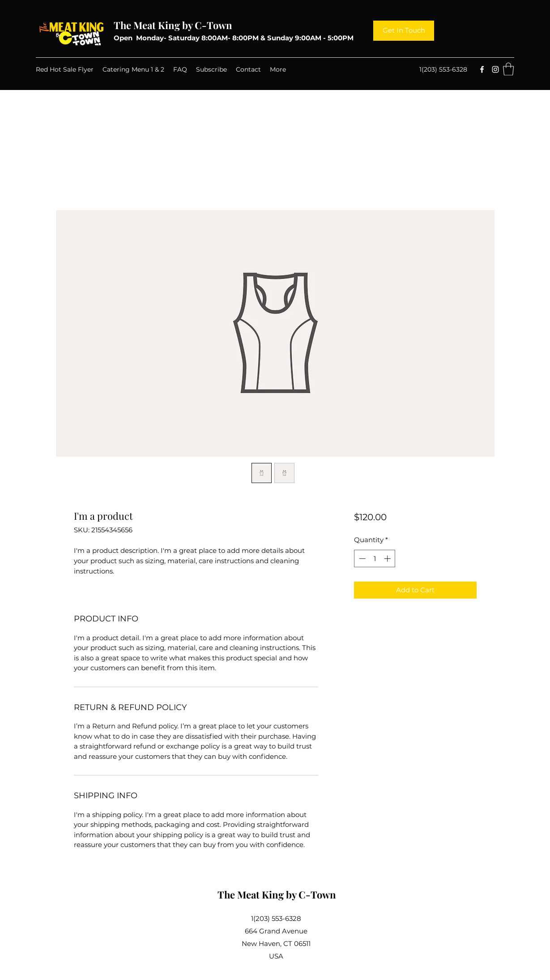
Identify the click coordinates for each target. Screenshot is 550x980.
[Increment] (388, 558)
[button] (508, 69)
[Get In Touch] (404, 31)
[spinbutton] (375, 558)
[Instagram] (495, 69)
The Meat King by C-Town (173, 25)
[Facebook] (482, 69)
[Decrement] (361, 558)
